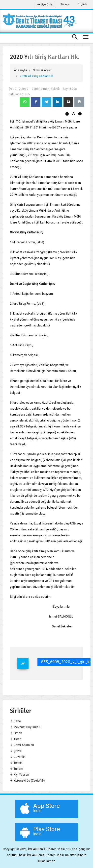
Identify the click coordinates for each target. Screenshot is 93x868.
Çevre (16, 751)
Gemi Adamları (22, 745)
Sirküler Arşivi (42, 70)
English (82, 4)
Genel (16, 721)
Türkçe (65, 4)
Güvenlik (18, 757)
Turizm (16, 769)
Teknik (16, 763)
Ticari (16, 739)
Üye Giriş (45, 5)
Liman (16, 733)
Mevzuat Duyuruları (25, 727)
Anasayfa (20, 70)
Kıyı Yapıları (19, 775)
